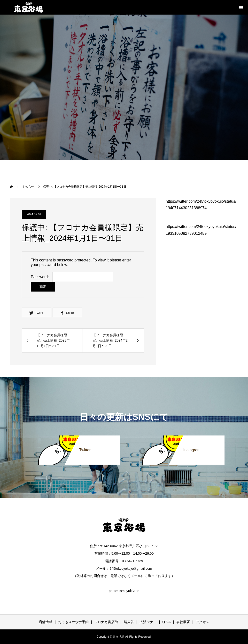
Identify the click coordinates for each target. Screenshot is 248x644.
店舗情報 (46, 622)
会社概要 (183, 622)
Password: (40, 277)
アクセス (202, 622)
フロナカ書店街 (106, 622)
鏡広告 (129, 622)
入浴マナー (148, 622)
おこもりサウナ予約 (73, 622)
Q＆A (166, 622)
